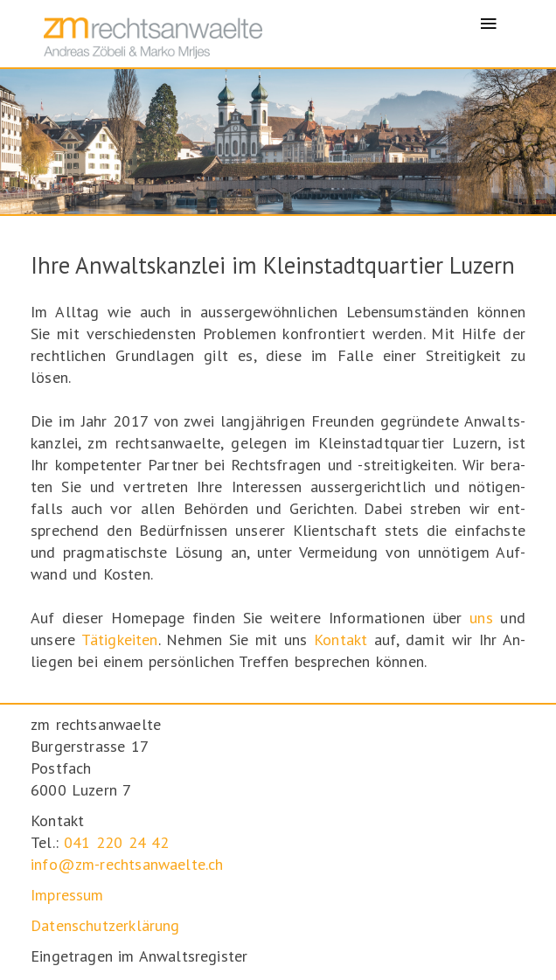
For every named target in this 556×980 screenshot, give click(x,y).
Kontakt (341, 639)
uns (481, 618)
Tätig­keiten (120, 639)
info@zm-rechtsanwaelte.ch (127, 864)
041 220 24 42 (116, 842)
